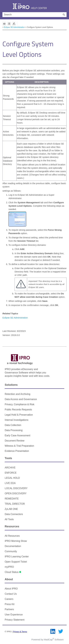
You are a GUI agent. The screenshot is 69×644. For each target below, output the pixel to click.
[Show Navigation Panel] (4, 6)
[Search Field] (34, 15)
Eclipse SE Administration (14, 27)
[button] (64, 15)
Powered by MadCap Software (47, 640)
